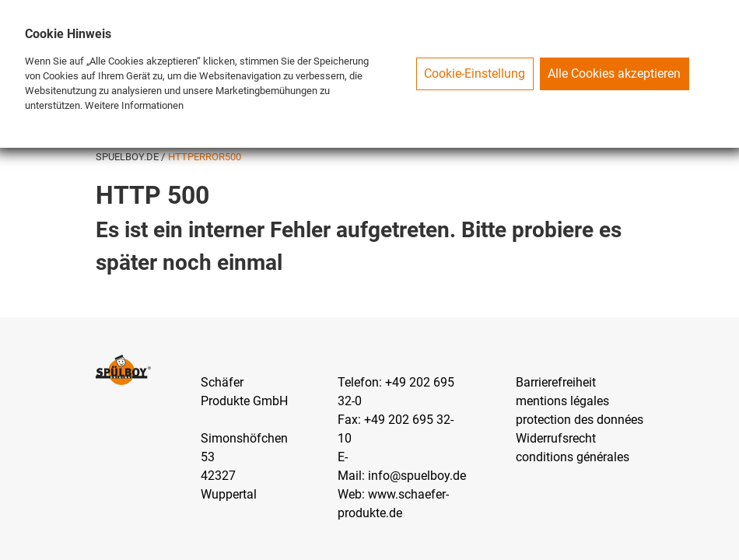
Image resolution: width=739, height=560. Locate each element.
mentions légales (562, 401)
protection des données (580, 420)
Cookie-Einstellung (475, 73)
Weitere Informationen (134, 105)
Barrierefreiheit (556, 382)
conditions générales (573, 457)
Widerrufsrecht (556, 438)
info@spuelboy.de (417, 476)
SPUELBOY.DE (128, 157)
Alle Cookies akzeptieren (614, 73)
